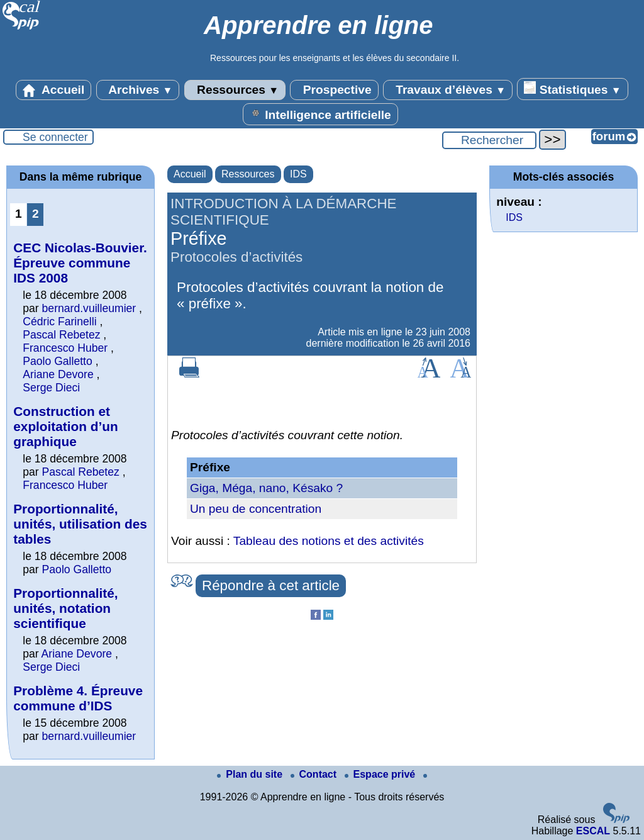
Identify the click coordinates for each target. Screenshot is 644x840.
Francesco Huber (65, 348)
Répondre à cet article (271, 585)
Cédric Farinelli (59, 322)
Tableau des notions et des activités (329, 541)
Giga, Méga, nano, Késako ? (266, 488)
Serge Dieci (51, 388)
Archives (138, 90)
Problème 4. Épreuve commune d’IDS (78, 698)
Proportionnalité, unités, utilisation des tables (80, 524)
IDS (298, 174)
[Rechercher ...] (489, 140)
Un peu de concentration (256, 509)
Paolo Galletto (58, 361)
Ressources (235, 90)
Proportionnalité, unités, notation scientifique (65, 608)
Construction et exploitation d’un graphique (65, 426)
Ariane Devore (58, 374)
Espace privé (381, 774)
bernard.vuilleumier (89, 308)
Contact (315, 774)
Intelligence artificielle (320, 114)
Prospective (334, 90)
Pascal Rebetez (61, 335)
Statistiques (572, 89)
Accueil (53, 90)
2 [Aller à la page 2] (36, 214)
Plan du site (251, 774)
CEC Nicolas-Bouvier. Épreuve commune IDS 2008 (80, 263)
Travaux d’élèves (448, 90)
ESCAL (593, 831)
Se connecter (55, 137)
